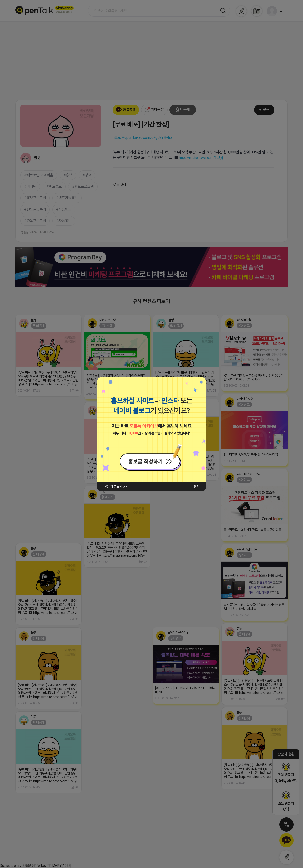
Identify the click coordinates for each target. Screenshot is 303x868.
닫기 (197, 487)
